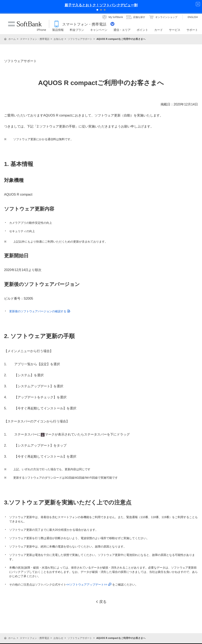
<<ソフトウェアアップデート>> (89, 585)
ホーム (12, 39)
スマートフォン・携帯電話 (35, 39)
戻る (101, 602)
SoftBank (25, 24)
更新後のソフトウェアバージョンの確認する (40, 311)
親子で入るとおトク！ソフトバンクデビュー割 (101, 5)
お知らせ (59, 39)
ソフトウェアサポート (80, 39)
